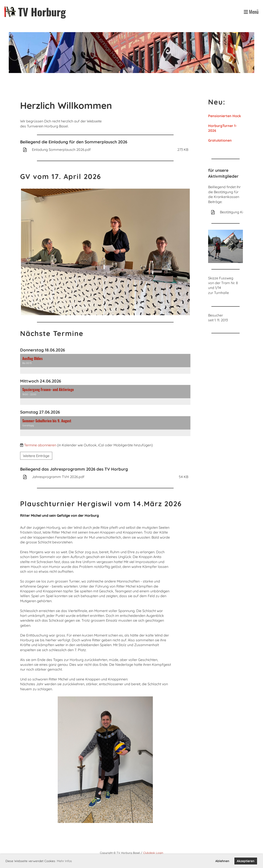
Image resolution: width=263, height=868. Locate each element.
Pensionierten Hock (225, 116)
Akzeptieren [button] (246, 861)
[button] (105, 364)
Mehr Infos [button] (64, 861)
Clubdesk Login (153, 853)
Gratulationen (220, 140)
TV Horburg (42, 12)
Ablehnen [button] (222, 861)
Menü (251, 12)
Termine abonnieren (40, 445)
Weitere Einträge (36, 456)
